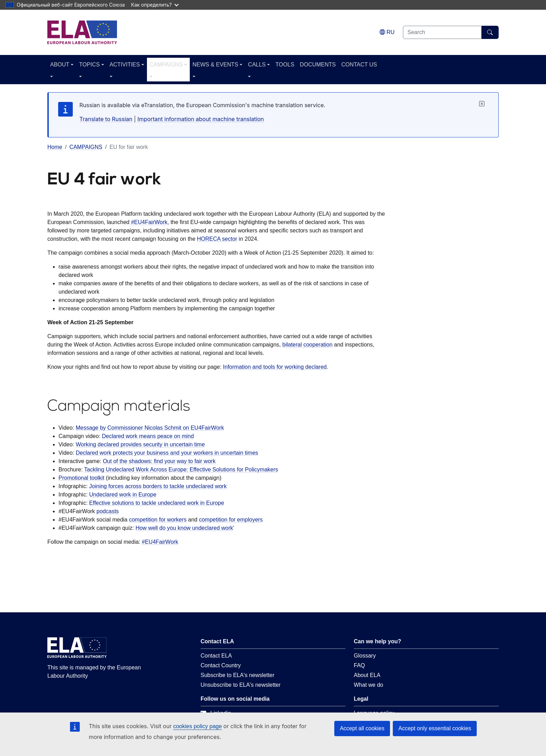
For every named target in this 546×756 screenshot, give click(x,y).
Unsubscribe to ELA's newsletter (241, 685)
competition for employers (231, 520)
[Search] (490, 32)
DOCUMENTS (318, 65)
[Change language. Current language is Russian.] (387, 32)
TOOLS (285, 65)
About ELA (367, 675)
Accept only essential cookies (435, 728)
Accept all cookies (362, 728)
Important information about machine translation (201, 119)
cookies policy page (197, 726)
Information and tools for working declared (275, 367)
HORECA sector (217, 239)
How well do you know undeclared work (184, 528)
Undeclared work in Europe (123, 495)
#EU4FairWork (149, 222)
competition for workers (158, 520)
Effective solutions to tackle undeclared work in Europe (157, 503)
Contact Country (221, 665)
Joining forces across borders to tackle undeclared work (158, 486)
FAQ (359, 665)
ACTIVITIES (125, 65)
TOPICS (89, 65)
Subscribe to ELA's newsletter (237, 675)
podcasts (108, 511)
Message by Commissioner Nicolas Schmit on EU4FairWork (150, 428)
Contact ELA (216, 656)
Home (55, 147)
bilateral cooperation (307, 345)
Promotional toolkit (81, 478)
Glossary (365, 656)
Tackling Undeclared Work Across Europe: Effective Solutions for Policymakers (181, 469)
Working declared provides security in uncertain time (141, 444)
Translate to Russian (106, 119)
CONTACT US (359, 65)
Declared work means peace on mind (148, 436)
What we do (368, 685)
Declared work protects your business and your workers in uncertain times (167, 453)
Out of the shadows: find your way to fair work (159, 461)
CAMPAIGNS (166, 65)
